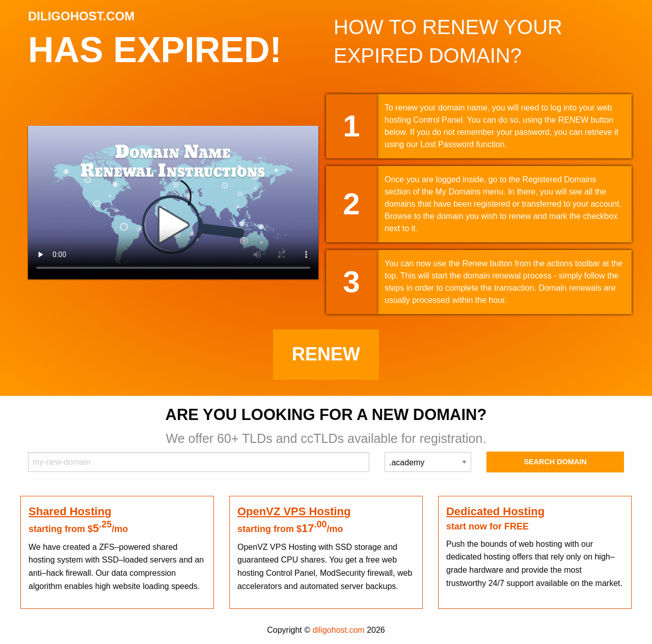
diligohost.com (338, 630)
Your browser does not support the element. (173, 202)
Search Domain (555, 462)
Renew (326, 354)
